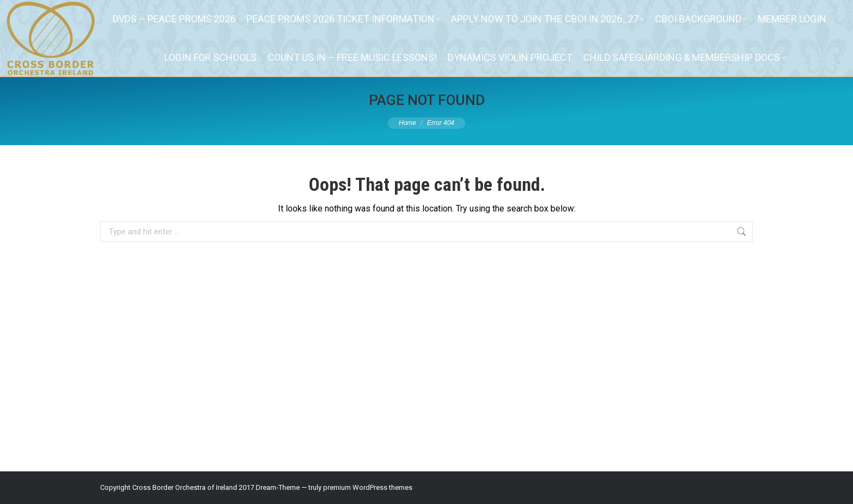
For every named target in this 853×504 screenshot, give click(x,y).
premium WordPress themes (368, 487)
